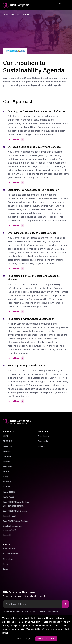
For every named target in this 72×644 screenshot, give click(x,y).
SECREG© (7, 467)
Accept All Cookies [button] (46, 639)
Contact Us (8, 559)
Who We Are (9, 549)
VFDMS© (7, 482)
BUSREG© (8, 446)
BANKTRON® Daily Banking (15, 511)
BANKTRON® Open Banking (16, 521)
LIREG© (6, 462)
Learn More (16, 139)
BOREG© (7, 451)
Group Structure (11, 554)
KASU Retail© (9, 492)
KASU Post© (9, 497)
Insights (41, 446)
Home (6, 15)
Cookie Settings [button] (23, 639)
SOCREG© (8, 456)
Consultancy (43, 436)
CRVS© (6, 472)
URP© (6, 436)
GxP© (6, 477)
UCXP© (6, 487)
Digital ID (7, 535)
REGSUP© (8, 441)
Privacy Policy (53, 611)
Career (6, 569)
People (6, 564)
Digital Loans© (10, 516)
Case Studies (43, 441)
